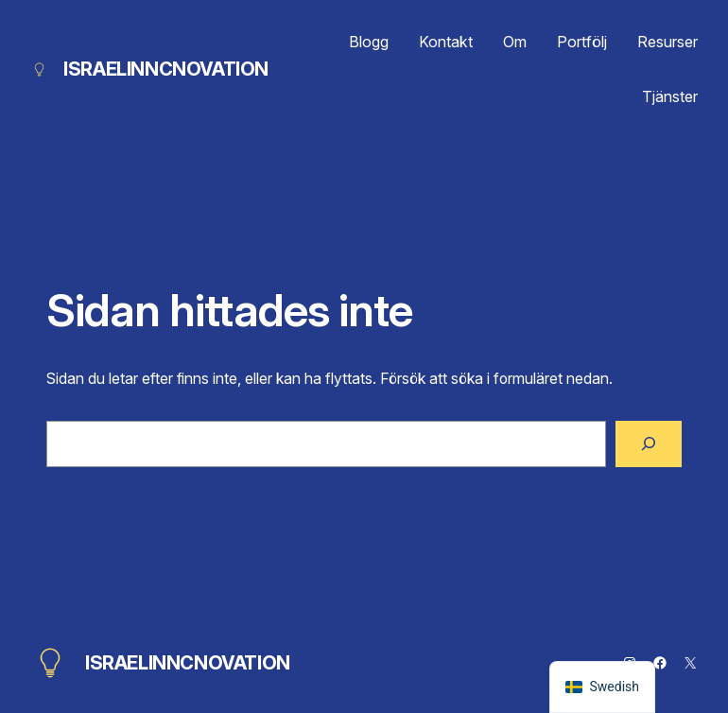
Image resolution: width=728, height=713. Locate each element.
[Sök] (649, 444)
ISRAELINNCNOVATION (166, 69)
